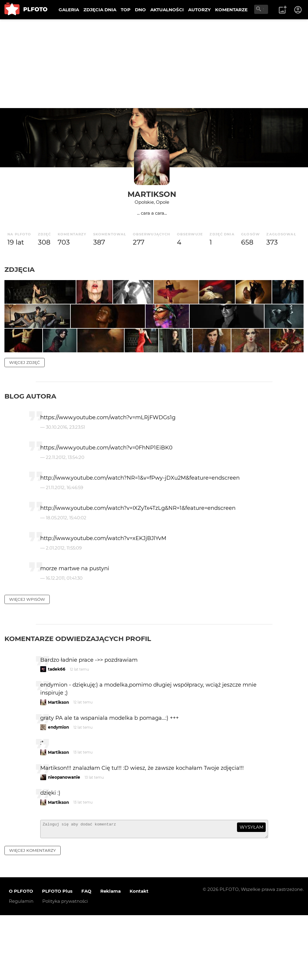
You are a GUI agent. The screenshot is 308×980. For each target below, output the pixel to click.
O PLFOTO (21, 956)
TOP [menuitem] (126, 10)
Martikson (152, 194)
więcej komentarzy (33, 915)
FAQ (86, 956)
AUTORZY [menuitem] (199, 10)
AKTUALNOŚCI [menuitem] (167, 10)
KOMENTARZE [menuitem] (231, 10)
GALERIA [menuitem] (69, 10)
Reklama (111, 956)
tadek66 (57, 731)
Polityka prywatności (65, 966)
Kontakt (139, 956)
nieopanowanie (64, 839)
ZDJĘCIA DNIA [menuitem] (100, 10)
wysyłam (251, 889)
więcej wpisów (27, 661)
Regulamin (21, 966)
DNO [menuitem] (140, 10)
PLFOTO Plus (57, 956)
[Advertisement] (154, 64)
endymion (58, 789)
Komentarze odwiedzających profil (78, 701)
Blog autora (30, 458)
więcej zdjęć (25, 425)
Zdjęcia (20, 269)
